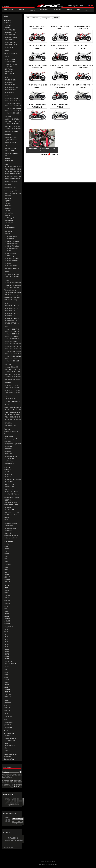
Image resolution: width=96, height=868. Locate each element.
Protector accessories (11, 456)
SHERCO (7, 700)
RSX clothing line (10, 741)
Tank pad (7, 429)
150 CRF (7, 556)
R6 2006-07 (8, 263)
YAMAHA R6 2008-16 (11, 42)
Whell (6, 520)
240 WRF (7, 621)
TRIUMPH (8, 135)
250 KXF (7, 577)
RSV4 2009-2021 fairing (12, 277)
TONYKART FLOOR (11, 503)
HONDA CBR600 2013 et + (13, 103)
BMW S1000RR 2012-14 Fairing (12, 318)
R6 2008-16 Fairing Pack (12, 258)
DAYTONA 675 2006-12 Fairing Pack (12, 385)
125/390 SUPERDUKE (11, 153)
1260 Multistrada (9, 74)
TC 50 (6, 630)
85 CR (6, 546)
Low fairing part (9, 218)
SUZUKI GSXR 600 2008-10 (13, 169)
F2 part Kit (8, 198)
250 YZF (7, 616)
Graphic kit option (10, 461)
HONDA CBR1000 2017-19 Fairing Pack (13, 354)
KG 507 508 (8, 474)
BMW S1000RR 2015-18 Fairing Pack (12, 311)
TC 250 (7, 639)
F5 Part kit (8, 206)
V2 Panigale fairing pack (12, 288)
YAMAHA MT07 (9, 47)
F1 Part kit (8, 196)
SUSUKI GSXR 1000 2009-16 (13, 179)
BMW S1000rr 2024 (10, 80)
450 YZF (7, 619)
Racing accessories (10, 754)
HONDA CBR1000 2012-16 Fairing (13, 351)
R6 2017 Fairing (9, 256)
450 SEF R (8, 705)
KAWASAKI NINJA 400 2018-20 (11, 131)
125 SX (7, 680)
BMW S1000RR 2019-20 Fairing (12, 308)
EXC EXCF (8, 694)
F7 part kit (7, 211)
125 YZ (7, 611)
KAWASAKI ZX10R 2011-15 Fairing (13, 370)
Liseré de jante (9, 722)
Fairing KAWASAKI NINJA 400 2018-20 (12, 379)
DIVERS (7, 750)
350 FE (7, 654)
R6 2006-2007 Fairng (11, 266)
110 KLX (7, 582)
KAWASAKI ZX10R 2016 (12, 119)
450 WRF (7, 623)
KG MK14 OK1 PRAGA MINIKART (11, 494)
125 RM (7, 590)
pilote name (8, 725)
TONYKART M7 (9, 484)
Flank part (7, 215)
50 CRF (7, 554)
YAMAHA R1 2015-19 (11, 32)
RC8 (6, 156)
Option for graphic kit (11, 538)
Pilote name (8, 449)
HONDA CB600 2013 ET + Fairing (12, 341)
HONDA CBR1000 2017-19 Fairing (13, 356)
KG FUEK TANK (9, 510)
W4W (53, 861)
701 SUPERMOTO (10, 664)
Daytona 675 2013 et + (11, 140)
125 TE (7, 649)
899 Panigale (8, 72)
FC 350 (7, 644)
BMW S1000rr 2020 (10, 82)
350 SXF (7, 690)
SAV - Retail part (9, 463)
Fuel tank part (9, 220)
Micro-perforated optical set (13, 444)
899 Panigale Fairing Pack (12, 297)
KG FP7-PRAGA (9, 482)
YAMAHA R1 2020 (10, 30)
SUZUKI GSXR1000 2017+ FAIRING (13, 420)
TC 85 (6, 634)
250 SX (7, 685)
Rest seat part (9, 223)
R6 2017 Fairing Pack (11, 253)
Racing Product (9, 459)
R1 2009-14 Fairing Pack (12, 246)
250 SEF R (8, 703)
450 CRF (7, 561)
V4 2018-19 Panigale (11, 64)
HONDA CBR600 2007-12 (12, 101)
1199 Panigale (9, 69)
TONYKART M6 (9, 487)
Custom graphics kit (10, 187)
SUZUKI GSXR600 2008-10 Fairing (13, 407)
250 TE (7, 652)
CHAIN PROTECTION (11, 515)
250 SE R (7, 708)
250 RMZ (7, 595)
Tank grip (7, 434)
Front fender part (9, 228)
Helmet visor (8, 531)
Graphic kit (8, 23)
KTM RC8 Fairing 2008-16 (12, 401)
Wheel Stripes (9, 436)
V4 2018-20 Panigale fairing (13, 283)
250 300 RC (8, 716)
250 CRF (7, 559)
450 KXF (7, 580)
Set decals (8, 451)
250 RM (7, 593)
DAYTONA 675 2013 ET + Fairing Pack (12, 390)
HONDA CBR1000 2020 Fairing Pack (12, 359)
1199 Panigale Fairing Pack (13, 292)
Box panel (7, 736)
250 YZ (7, 614)
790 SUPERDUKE (10, 151)
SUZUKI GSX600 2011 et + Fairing (13, 410)
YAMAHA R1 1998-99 (11, 37)
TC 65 (6, 632)
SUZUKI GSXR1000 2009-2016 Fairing (12, 417)
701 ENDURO (9, 661)
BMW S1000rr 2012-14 (11, 87)
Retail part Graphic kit (11, 523)
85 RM (6, 588)
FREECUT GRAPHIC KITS (13, 193)
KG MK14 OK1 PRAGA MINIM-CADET (11, 492)
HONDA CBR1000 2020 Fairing (12, 361)
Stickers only (8, 454)
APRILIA (7, 51)
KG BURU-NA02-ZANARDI (13, 479)
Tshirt (6, 743)
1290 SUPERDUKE (10, 148)
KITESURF (7, 757)
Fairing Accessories (10, 426)
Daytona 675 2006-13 (11, 137)
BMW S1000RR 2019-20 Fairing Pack (12, 306)
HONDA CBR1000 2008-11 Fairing (13, 346)
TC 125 (7, 637)
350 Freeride (8, 697)
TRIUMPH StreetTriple (11, 142)
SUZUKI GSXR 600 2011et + (13, 172)
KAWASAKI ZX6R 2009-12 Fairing (12, 374)
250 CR (7, 551)
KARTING (7, 467)
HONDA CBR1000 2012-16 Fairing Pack (13, 349)
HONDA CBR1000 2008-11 (13, 106)
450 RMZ (7, 598)
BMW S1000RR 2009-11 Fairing (12, 321)
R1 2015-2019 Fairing (11, 244)
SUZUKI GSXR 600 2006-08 (13, 167)
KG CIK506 (8, 477)
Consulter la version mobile (48, 864)
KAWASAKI (8, 117)
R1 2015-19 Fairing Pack (12, 241)
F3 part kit (7, 201)
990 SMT (7, 158)
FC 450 (7, 647)
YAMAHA (7, 28)
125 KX (7, 572)
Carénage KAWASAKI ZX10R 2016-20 (11, 367)
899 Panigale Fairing (11, 300)
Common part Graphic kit (12, 498)
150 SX (7, 682)
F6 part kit (7, 208)
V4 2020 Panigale (10, 62)
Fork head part (9, 213)
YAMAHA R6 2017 (10, 40)
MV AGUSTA (8, 185)
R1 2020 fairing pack (11, 236)
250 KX (7, 575)
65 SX (6, 675)
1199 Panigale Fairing (11, 295)
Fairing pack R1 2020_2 (12, 268)
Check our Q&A (9, 847)
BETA (6, 714)
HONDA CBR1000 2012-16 (13, 108)
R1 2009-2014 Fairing (11, 249)
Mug (6, 748)
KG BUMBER (9, 507)
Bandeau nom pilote (10, 528)
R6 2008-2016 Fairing (11, 261)
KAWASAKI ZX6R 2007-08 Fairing (12, 377)
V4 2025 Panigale (10, 59)
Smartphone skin (10, 746)
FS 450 (7, 666)
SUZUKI (7, 164)
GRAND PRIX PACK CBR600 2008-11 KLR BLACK (42, 150)
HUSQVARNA (9, 627)
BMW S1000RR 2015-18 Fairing (12, 313)
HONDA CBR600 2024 (11, 98)
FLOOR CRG (8, 500)
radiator (7, 517)
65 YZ (6, 606)
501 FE (7, 659)
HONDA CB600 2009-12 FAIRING (12, 337)
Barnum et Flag (9, 759)
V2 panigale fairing (10, 290)
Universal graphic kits (11, 191)
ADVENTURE (9, 161)
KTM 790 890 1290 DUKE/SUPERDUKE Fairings (11, 399)
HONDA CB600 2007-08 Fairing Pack (12, 329)
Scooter (6, 731)
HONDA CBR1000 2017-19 (13, 111)
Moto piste (7, 20)
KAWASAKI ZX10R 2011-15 (13, 122)
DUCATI (7, 57)
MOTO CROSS (9, 542)
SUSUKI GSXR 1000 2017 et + (12, 181)
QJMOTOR (8, 25)
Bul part (7, 225)
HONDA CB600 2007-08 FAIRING (12, 332)
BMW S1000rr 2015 (10, 85)
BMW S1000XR (9, 92)
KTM (6, 146)
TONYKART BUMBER (11, 505)
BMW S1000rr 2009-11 (11, 90)
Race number (9, 446)
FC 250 (7, 642)
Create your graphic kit (11, 536)
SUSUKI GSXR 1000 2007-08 (13, 176)
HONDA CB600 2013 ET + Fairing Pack (12, 339)
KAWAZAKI (8, 365)
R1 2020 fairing (9, 239)
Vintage (7, 720)
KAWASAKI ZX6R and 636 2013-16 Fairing (12, 372)
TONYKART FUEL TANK (12, 512)
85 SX (6, 677)
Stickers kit (8, 533)
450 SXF (7, 692)
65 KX (6, 567)
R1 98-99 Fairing (9, 251)
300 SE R (7, 710)
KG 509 (7, 472)
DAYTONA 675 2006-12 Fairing (12, 388)
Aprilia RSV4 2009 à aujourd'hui (11, 53)
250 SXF (7, 687)
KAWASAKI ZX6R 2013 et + (13, 124)
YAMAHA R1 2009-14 (11, 35)
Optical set (8, 441)
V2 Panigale (8, 67)
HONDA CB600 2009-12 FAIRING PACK (12, 334)
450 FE (7, 657)
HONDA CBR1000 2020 (12, 113)
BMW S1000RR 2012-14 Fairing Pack (12, 316)
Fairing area (8, 231)
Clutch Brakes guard (11, 439)
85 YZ (6, 609)
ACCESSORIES (9, 733)
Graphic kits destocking (11, 432)
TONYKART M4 (9, 489)
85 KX (6, 570)
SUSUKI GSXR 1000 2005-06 (13, 174)
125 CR (7, 549)
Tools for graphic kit (10, 738)
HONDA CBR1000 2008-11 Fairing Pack (13, 344)
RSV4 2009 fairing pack (12, 274)
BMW (6, 78)
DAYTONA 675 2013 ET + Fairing (12, 393)
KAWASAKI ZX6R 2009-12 (12, 126)
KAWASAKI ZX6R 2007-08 (12, 129)
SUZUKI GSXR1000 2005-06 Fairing (12, 412)
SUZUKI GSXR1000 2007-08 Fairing (12, 415)
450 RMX (7, 600)
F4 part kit (7, 203)
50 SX (6, 672)
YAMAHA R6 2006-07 (11, 45)
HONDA (7, 96)
